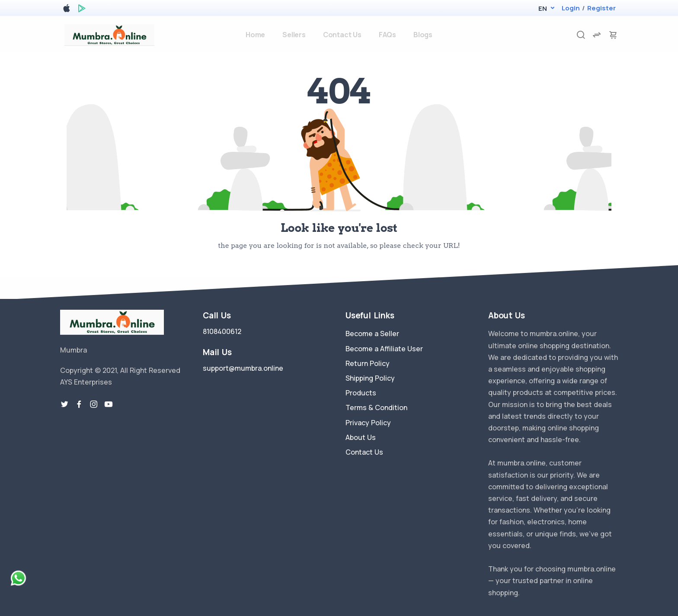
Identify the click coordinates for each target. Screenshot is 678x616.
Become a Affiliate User (384, 349)
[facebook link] (79, 404)
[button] (542, 8)
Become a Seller (372, 334)
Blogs (423, 35)
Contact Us (364, 452)
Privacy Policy (368, 423)
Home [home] (255, 35)
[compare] (597, 35)
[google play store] (82, 10)
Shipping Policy (370, 378)
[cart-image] (613, 35)
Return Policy (368, 363)
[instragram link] (94, 404)
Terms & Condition (376, 407)
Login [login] (571, 8)
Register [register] (601, 8)
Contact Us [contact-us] (342, 35)
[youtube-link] (109, 404)
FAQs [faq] (387, 35)
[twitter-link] (64, 404)
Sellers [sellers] (294, 35)
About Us (361, 437)
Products (361, 393)
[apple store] (67, 10)
